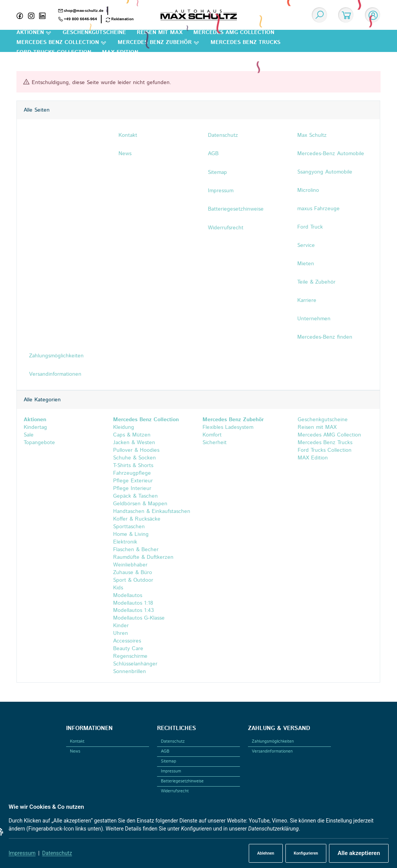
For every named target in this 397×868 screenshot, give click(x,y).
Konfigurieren (306, 853)
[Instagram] (34, 15)
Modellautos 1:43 (134, 611)
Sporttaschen (129, 527)
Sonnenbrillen (130, 672)
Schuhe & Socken (134, 458)
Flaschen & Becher (136, 550)
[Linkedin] (45, 15)
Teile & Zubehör (316, 282)
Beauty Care (128, 649)
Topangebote (39, 443)
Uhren (121, 634)
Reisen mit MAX (316, 427)
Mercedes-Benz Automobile (331, 154)
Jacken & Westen (134, 443)
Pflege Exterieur (133, 481)
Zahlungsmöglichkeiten (273, 741)
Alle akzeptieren (359, 853)
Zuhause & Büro (133, 573)
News (75, 751)
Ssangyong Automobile (325, 172)
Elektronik (125, 542)
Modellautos (128, 595)
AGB (165, 751)
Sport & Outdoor (133, 580)
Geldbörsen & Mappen (140, 504)
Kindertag (35, 427)
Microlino (308, 190)
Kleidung (124, 427)
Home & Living (131, 534)
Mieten (306, 264)
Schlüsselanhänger (135, 664)
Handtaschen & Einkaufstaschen (152, 511)
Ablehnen (266, 853)
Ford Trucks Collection (324, 450)
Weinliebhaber (130, 565)
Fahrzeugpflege (132, 473)
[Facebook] (22, 15)
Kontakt (77, 741)
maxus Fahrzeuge (318, 209)
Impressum (22, 853)
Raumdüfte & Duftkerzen (143, 557)
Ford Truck (310, 227)
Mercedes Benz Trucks (324, 443)
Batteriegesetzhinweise (182, 781)
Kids (118, 588)
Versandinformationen (272, 751)
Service (306, 245)
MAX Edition (312, 458)
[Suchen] (319, 15)
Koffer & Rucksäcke (137, 519)
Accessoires (127, 641)
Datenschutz (57, 853)
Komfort (212, 435)
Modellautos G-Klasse (139, 618)
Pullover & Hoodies (136, 450)
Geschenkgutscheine (322, 420)
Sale (29, 435)
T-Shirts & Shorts (133, 466)
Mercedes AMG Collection (328, 435)
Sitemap (169, 761)
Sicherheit (215, 443)
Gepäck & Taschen (135, 496)
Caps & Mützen (132, 435)
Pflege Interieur (132, 488)
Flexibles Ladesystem (228, 427)
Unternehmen (314, 319)
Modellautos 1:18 (133, 603)
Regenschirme (130, 657)
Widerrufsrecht (175, 791)
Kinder (121, 626)
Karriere (307, 300)
